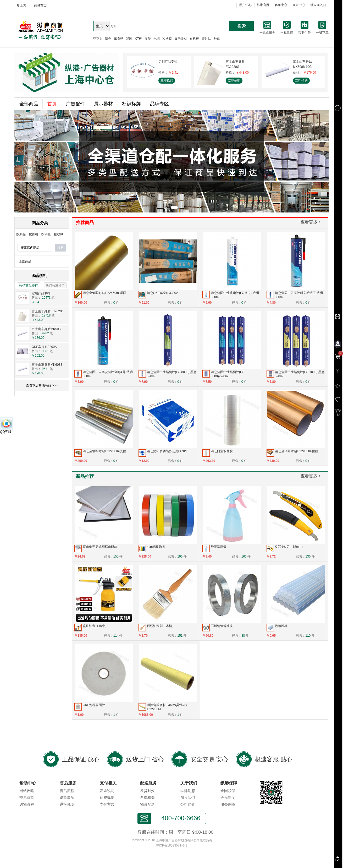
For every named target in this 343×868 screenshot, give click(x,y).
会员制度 (228, 798)
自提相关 (147, 798)
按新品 (21, 234)
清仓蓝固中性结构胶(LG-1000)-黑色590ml (300, 374)
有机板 (194, 39)
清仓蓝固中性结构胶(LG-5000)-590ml (228, 374)
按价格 (34, 234)
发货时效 (147, 791)
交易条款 (27, 798)
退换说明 (67, 804)
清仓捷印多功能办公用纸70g (167, 451)
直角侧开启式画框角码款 (100, 547)
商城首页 (40, 6)
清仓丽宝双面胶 (222, 451)
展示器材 (181, 39)
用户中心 (245, 5)
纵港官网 (263, 5)
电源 (157, 39)
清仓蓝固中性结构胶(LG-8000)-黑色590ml (172, 374)
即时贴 (206, 39)
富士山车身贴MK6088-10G (50, 365)
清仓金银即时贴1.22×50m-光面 (104, 451)
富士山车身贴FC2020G (235, 64)
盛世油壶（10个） (95, 626)
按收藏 (59, 234)
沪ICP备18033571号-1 (171, 845)
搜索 (242, 26)
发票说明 (107, 791)
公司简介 (188, 804)
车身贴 (119, 39)
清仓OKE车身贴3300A (163, 293)
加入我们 (188, 798)
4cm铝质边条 (156, 547)
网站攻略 (27, 791)
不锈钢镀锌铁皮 (222, 626)
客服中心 (281, 5)
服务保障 (228, 804)
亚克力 (98, 39)
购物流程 (27, 804)
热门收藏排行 (55, 286)
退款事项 (67, 798)
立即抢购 (167, 80)
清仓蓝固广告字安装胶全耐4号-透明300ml (108, 374)
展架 (148, 39)
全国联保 (228, 791)
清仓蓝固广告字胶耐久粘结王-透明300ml (299, 295)
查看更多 (311, 223)
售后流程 (67, 791)
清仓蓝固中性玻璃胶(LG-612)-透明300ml (235, 295)
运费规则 (107, 798)
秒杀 (217, 39)
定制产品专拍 (168, 62)
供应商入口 (318, 5)
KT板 (138, 39)
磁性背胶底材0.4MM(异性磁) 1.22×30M (167, 707)
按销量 (46, 234)
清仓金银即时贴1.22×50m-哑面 (104, 293)
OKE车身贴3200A (44, 347)
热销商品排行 (29, 286)
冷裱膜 (167, 39)
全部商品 (25, 261)
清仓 (108, 39)
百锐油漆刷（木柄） (161, 626)
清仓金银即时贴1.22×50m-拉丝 (297, 451)
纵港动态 (188, 791)
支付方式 (107, 804)
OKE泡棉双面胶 (94, 705)
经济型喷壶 (219, 547)
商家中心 (299, 5)
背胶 (129, 39)
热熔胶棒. (282, 626)
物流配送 (147, 804)
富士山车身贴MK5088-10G (302, 64)
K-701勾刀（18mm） (290, 547)
